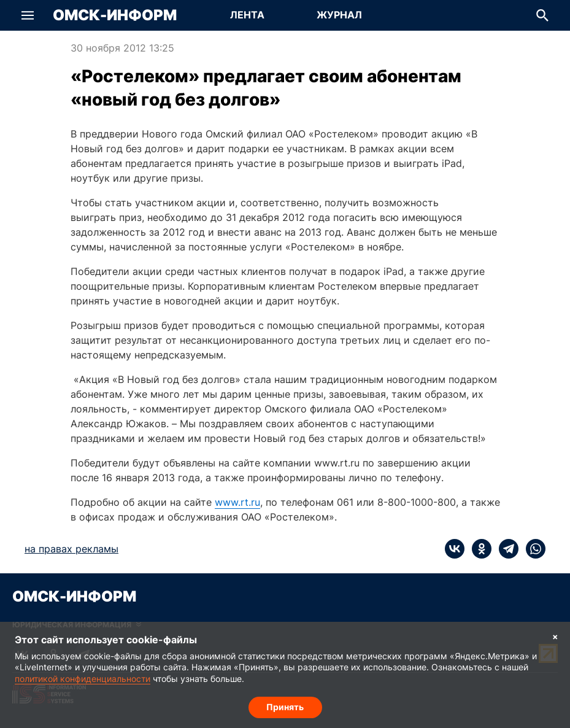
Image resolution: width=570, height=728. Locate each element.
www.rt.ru (237, 502)
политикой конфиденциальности (83, 679)
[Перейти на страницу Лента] (247, 15)
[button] (28, 15)
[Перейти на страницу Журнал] (339, 15)
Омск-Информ (115, 15)
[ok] (478, 549)
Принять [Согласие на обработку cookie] (285, 707)
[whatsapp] (532, 549)
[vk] (455, 549)
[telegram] (505, 549)
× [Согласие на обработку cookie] (555, 636)
